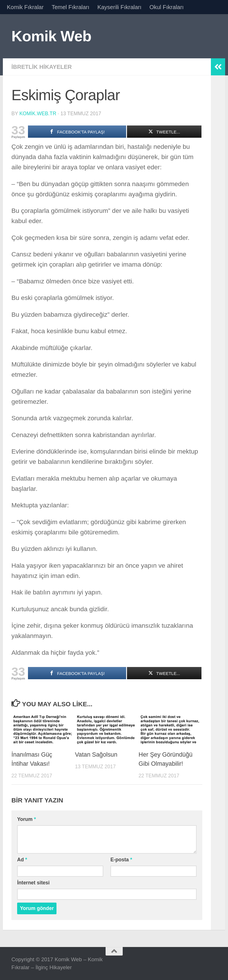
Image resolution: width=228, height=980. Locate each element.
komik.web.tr (38, 114)
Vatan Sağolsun (96, 755)
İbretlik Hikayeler (42, 67)
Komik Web (51, 36)
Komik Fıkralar (25, 7)
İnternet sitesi (33, 883)
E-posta (121, 860)
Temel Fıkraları (70, 7)
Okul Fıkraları (167, 7)
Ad (22, 860)
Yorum (27, 819)
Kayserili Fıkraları (119, 7)
